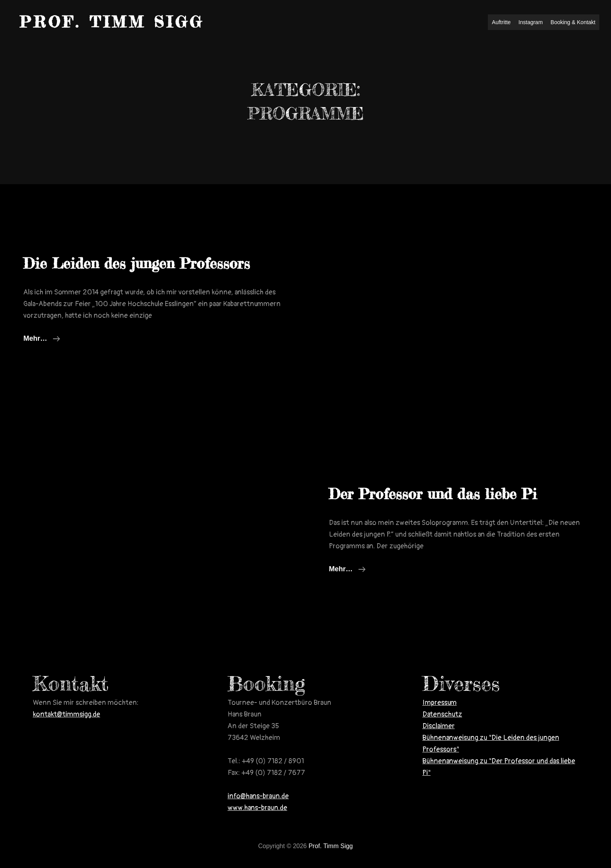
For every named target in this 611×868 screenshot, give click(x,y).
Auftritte (501, 22)
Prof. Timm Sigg (112, 22)
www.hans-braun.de (257, 808)
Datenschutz (442, 714)
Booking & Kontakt (573, 22)
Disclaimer (439, 726)
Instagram (531, 22)
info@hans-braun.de (258, 796)
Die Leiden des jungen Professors (137, 263)
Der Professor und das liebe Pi (433, 494)
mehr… (42, 338)
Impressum (440, 703)
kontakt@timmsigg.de (66, 714)
